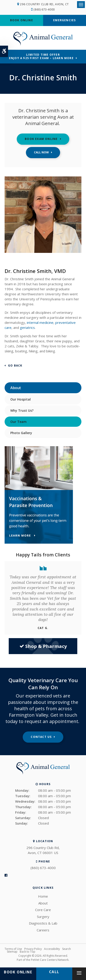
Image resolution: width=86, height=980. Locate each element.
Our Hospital (21, 399)
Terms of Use (13, 949)
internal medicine (40, 322)
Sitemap (12, 952)
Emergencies (64, 20)
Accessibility (52, 949)
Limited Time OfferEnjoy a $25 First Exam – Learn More (41, 56)
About (43, 903)
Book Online (22, 20)
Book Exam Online (41, 139)
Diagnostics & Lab (43, 923)
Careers (43, 930)
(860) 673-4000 (44, 9)
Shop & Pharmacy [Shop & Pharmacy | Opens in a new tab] (43, 646)
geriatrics (27, 328)
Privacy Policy (33, 949)
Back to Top (28, 952)
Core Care (43, 910)
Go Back (15, 366)
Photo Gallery (21, 433)
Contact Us (41, 737)
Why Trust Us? (22, 410)
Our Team (18, 422)
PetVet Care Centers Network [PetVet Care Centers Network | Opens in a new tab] (50, 960)
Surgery (43, 917)
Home (43, 896)
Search (67, 949)
